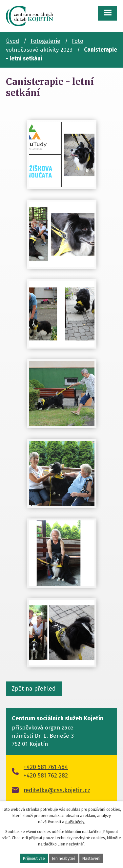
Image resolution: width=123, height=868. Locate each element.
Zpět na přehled (34, 689)
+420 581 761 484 (46, 767)
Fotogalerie (45, 41)
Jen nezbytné (64, 859)
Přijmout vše (34, 859)
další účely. (75, 822)
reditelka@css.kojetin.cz (57, 790)
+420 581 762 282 (46, 776)
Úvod (12, 41)
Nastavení (91, 859)
